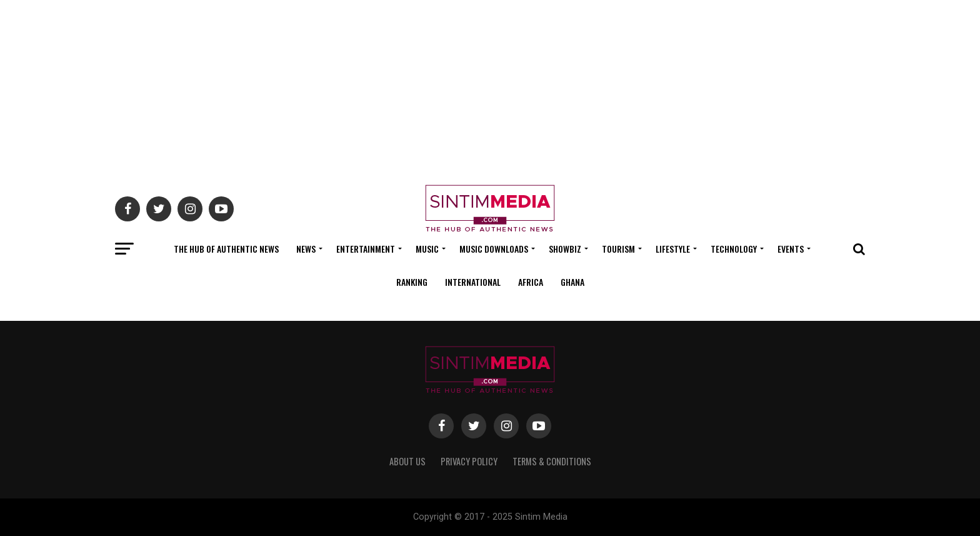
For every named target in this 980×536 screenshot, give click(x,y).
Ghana (572, 282)
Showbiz (565, 249)
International (473, 282)
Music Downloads (494, 249)
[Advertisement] (490, 88)
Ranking (412, 282)
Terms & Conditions (552, 461)
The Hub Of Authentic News (226, 249)
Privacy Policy (469, 461)
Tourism (618, 249)
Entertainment (366, 249)
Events (791, 249)
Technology (734, 249)
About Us (407, 461)
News (306, 249)
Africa (531, 282)
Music (427, 249)
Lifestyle (673, 249)
